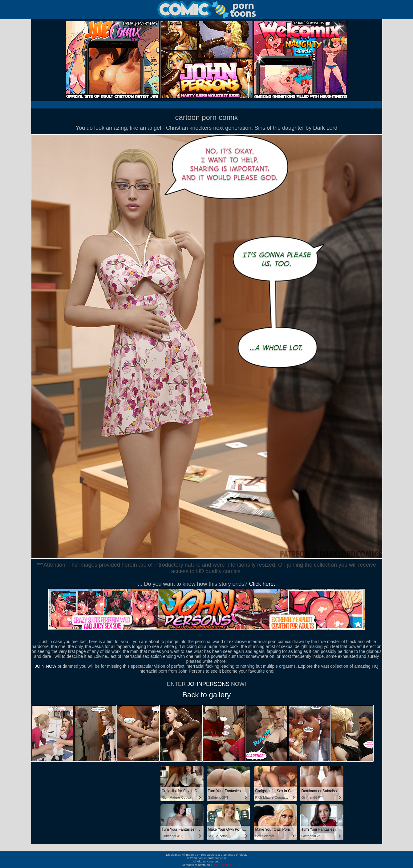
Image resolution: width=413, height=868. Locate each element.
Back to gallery (207, 695)
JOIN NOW (46, 666)
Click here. (262, 584)
